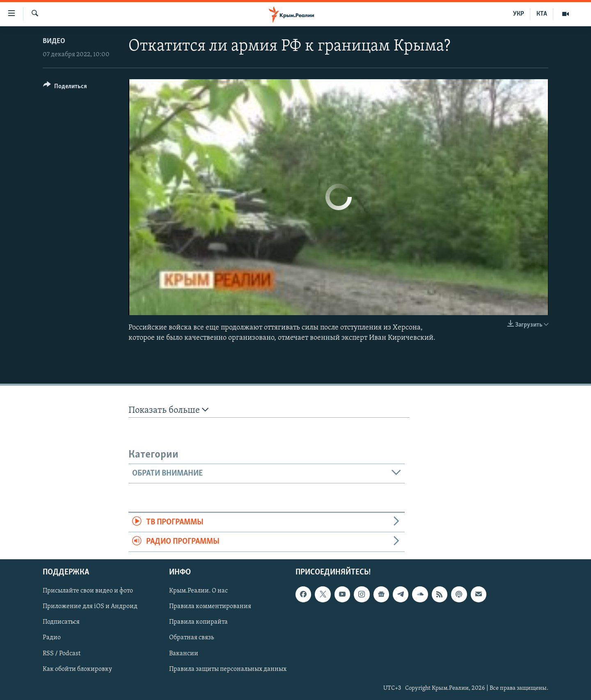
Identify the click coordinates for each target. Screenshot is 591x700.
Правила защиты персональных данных (228, 669)
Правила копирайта (198, 622)
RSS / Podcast (62, 653)
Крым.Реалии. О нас (198, 591)
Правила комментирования (210, 606)
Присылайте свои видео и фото (88, 591)
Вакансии (184, 653)
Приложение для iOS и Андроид (90, 606)
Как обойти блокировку (77, 669)
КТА (542, 14)
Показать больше (168, 410)
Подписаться (61, 622)
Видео (54, 41)
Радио (52, 638)
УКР (519, 14)
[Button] (65, 88)
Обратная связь (191, 638)
